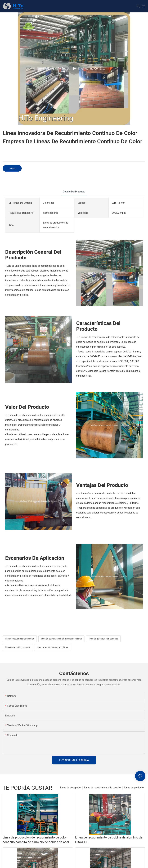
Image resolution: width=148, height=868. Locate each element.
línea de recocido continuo (17, 647)
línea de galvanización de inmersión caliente (62, 639)
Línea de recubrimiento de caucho (102, 788)
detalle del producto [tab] (74, 192)
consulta (12, 168)
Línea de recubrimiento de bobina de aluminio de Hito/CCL (109, 840)
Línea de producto (134, 788)
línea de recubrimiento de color (20, 639)
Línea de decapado (70, 788)
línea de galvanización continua (103, 639)
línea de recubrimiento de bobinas (52, 647)
